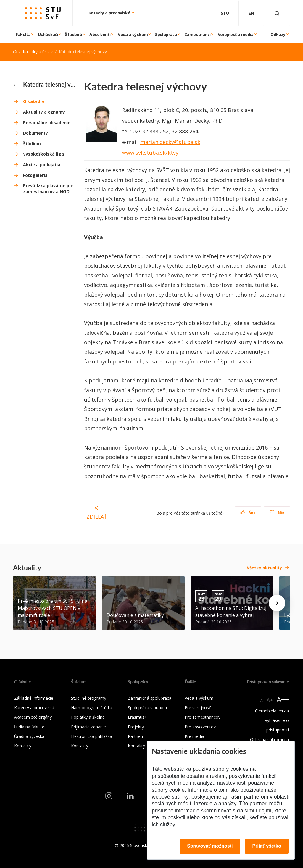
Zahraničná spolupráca (150, 698)
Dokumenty (36, 133)
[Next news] (277, 603)
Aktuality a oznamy (44, 112)
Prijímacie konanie (88, 727)
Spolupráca (166, 34)
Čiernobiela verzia (272, 711)
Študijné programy (89, 698)
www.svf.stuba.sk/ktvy (150, 153)
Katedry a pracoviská (110, 13)
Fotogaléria (35, 175)
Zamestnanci (197, 34)
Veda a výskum (133, 34)
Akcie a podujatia (42, 165)
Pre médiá (194, 736)
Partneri (135, 736)
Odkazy (278, 34)
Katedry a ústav (38, 52)
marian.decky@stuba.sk (170, 142)
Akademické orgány (33, 717)
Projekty (136, 727)
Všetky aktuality (264, 568)
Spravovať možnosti (210, 846)
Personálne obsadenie (47, 123)
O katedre (34, 101)
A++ (283, 699)
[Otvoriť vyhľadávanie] (277, 13)
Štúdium (32, 144)
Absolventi (100, 34)
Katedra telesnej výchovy (45, 84)
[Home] (15, 52)
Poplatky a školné (88, 717)
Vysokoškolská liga (43, 154)
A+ (270, 700)
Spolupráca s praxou (147, 708)
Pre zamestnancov (203, 717)
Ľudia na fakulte (29, 727)
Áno (248, 513)
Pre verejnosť (198, 708)
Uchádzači (48, 34)
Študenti (74, 34)
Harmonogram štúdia (92, 708)
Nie (277, 513)
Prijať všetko (267, 846)
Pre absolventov (200, 727)
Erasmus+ (137, 717)
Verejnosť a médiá (236, 34)
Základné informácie (34, 698)
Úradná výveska (29, 736)
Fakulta (23, 34)
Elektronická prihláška (92, 736)
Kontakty (23, 746)
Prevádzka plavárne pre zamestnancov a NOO (48, 189)
